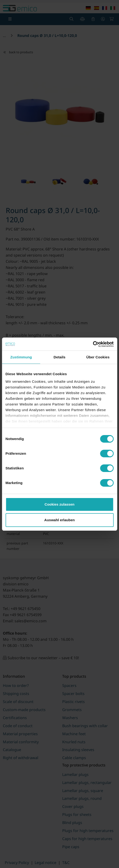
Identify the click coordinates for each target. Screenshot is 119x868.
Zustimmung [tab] (21, 357)
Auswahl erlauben (59, 520)
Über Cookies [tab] (98, 357)
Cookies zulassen (60, 504)
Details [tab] (60, 357)
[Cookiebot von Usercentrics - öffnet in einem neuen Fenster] (93, 344)
